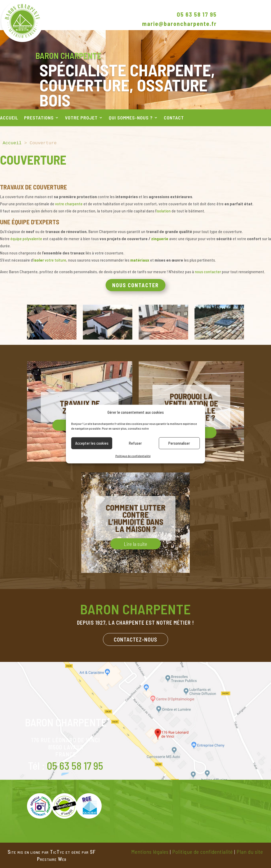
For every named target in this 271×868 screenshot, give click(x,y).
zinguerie (160, 238)
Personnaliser (179, 443)
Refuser (135, 443)
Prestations (39, 118)
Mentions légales (150, 852)
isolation (164, 211)
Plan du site (250, 852)
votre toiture (50, 260)
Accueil (9, 118)
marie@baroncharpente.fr (179, 24)
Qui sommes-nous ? (131, 118)
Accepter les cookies (92, 443)
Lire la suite (135, 544)
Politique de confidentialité (133, 456)
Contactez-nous (135, 639)
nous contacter (208, 271)
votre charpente (69, 204)
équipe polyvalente (26, 238)
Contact (174, 118)
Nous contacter (135, 285)
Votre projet (81, 118)
